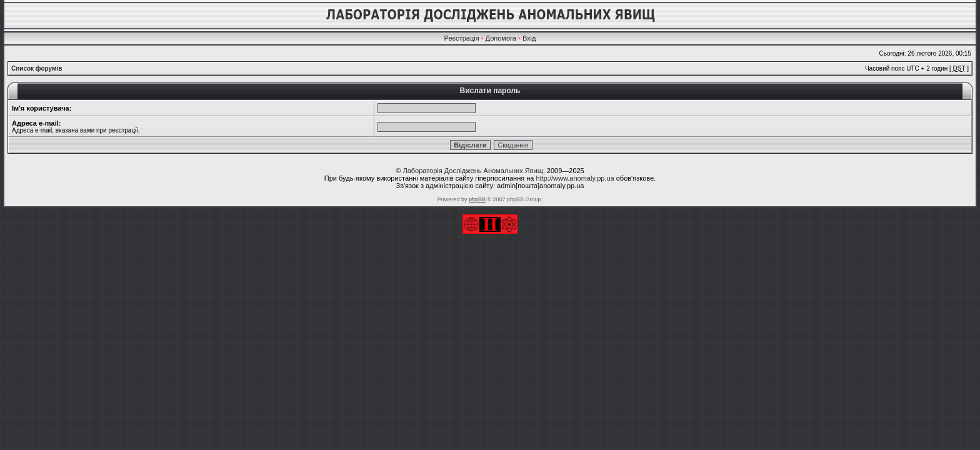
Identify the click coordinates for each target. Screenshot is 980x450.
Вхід (529, 38)
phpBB (477, 199)
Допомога (501, 38)
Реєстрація (462, 38)
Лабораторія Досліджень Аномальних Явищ (472, 171)
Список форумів (37, 68)
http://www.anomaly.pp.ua (575, 178)
